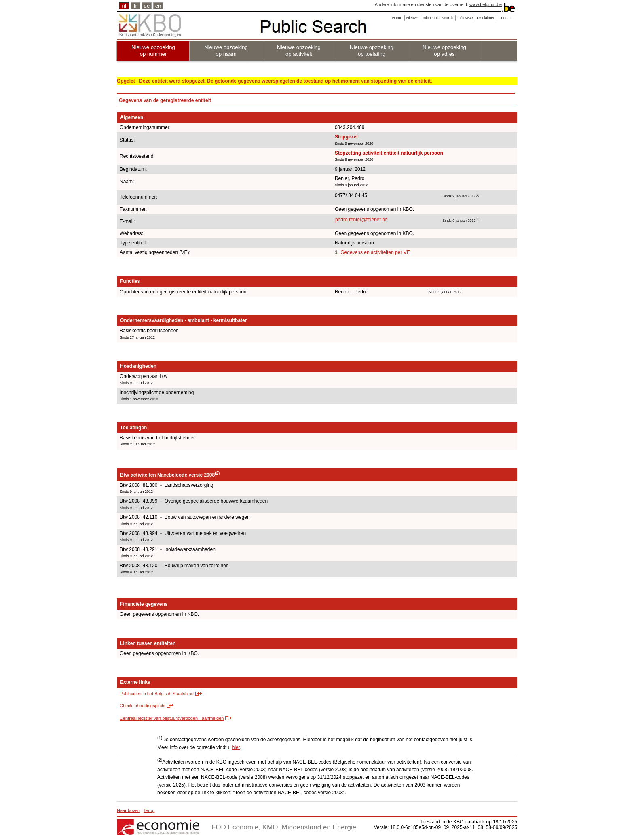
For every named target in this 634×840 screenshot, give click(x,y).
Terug (149, 810)
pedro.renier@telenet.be (361, 220)
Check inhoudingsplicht (143, 706)
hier (236, 747)
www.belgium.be (486, 4)
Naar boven (128, 810)
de (147, 6)
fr (135, 6)
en (158, 6)
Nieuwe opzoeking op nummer (153, 51)
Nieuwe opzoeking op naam (226, 51)
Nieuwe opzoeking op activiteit (299, 51)
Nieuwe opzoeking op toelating (372, 51)
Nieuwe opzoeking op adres (444, 51)
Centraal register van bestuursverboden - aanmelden (172, 718)
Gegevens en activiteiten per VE (375, 252)
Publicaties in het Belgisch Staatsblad (157, 694)
